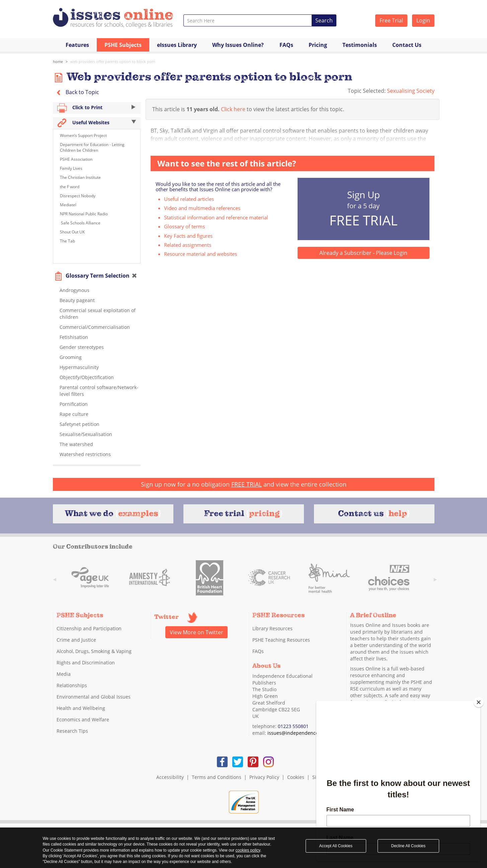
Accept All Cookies (336, 846)
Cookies (296, 777)
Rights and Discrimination (86, 663)
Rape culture (74, 414)
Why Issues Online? (238, 45)
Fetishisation (74, 337)
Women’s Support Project (83, 135)
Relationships (72, 685)
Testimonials (360, 45)
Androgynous (74, 290)
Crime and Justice (76, 640)
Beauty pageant (77, 300)
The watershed (76, 444)
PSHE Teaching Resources (281, 640)
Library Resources (272, 628)
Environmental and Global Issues (94, 697)
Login (423, 20)
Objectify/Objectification (87, 377)
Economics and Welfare (83, 719)
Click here (233, 109)
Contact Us (407, 45)
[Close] (479, 702)
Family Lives (71, 168)
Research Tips (72, 731)
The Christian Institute (80, 177)
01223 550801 (293, 726)
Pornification (74, 404)
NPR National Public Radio (84, 214)
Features (77, 45)
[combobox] (248, 20)
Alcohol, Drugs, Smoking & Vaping (94, 651)
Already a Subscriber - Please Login (363, 253)
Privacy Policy (264, 777)
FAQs (286, 45)
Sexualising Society (411, 91)
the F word (70, 187)
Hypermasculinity (79, 367)
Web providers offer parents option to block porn (113, 61)
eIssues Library (177, 45)
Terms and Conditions (217, 777)
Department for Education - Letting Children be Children (92, 147)
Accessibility (170, 777)
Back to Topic (76, 92)
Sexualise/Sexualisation (86, 434)
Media (64, 674)
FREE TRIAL (247, 484)
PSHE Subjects (123, 45)
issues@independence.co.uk (299, 733)
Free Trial (391, 20)
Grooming (71, 357)
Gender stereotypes (82, 347)
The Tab (67, 241)
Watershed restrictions (85, 454)
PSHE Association (76, 159)
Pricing (318, 45)
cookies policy (248, 850)
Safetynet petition (79, 424)
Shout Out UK (72, 232)
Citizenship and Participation (89, 628)
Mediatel (68, 205)
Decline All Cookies (409, 846)
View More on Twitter (196, 632)
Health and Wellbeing (81, 708)
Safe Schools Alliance (80, 223)
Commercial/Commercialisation (95, 327)
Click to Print (97, 108)
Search (324, 20)
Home (58, 61)
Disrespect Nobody (78, 196)
